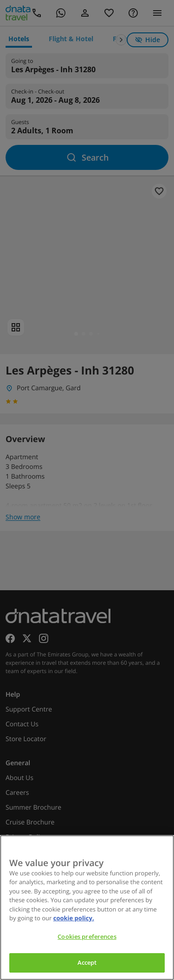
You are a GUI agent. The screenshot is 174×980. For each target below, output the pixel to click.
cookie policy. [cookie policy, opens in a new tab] (74, 918)
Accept (87, 962)
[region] (87, 908)
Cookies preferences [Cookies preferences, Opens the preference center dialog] (87, 936)
